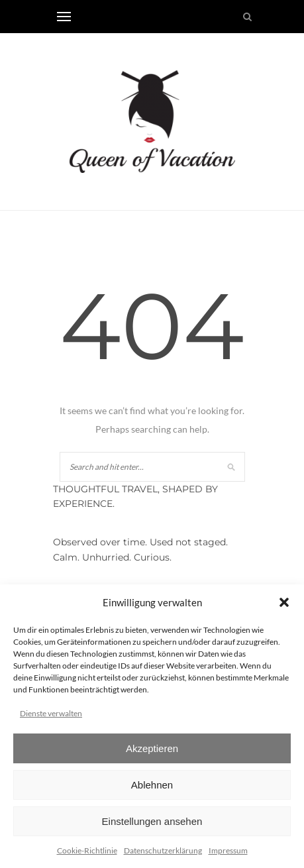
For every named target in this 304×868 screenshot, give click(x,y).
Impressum (228, 850)
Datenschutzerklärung (163, 850)
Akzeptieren (152, 748)
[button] (284, 602)
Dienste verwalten (51, 713)
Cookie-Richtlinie (87, 850)
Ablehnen (152, 785)
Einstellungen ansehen (152, 821)
